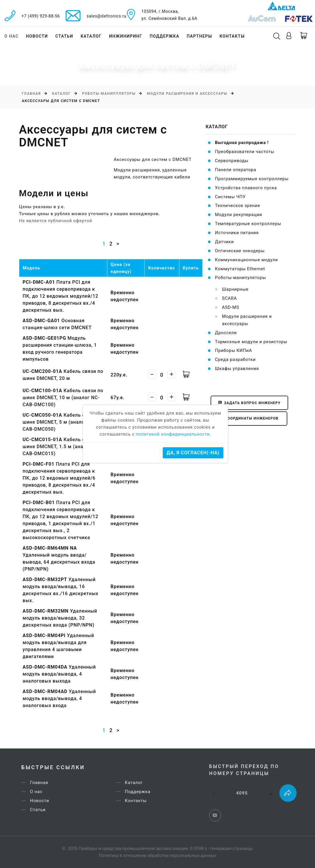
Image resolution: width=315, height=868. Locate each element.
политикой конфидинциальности (173, 434)
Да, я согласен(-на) (193, 453)
